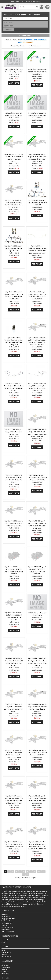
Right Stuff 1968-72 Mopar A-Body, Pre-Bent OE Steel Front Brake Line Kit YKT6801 (14, 523)
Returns (4, 942)
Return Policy (5, 917)
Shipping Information (8, 919)
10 (39, 872)
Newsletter (5, 972)
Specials (4, 955)
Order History (6, 967)
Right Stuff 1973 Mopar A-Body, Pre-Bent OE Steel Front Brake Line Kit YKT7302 (37, 478)
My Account (5, 965)
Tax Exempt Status (7, 921)
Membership (5, 974)
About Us (4, 925)
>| (27, 874)
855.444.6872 (16, 2)
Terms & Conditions (8, 932)
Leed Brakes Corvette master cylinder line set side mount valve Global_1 (37, 72)
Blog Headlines (6, 957)
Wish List (4, 969)
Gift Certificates (6, 952)
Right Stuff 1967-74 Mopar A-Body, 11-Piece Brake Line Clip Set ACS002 (14, 432)
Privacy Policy (6, 930)
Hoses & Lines (31, 40)
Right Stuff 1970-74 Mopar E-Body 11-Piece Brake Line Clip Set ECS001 (37, 203)
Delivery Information (8, 927)
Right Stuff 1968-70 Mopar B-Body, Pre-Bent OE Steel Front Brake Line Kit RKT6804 (37, 753)
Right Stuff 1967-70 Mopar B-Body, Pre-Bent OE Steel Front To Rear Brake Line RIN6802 (14, 844)
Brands (4, 950)
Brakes (23, 40)
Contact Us (26, 2)
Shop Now (9, 30)
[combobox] (25, 18)
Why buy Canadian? (8, 923)
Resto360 (4, 914)
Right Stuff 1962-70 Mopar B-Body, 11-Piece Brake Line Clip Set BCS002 (14, 248)
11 (43, 872)
